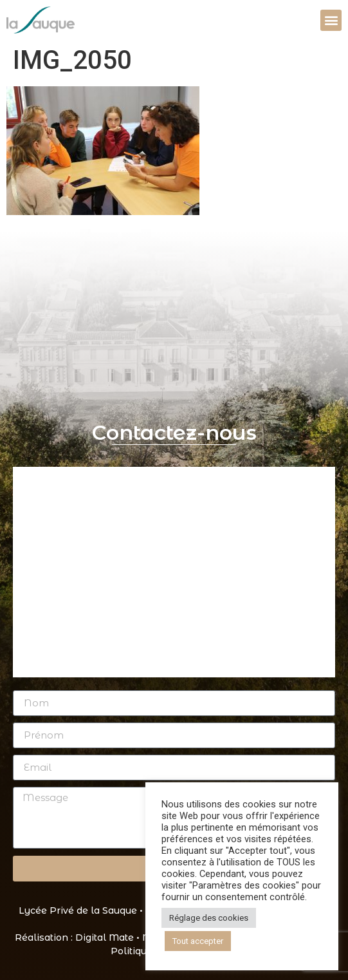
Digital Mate (105, 938)
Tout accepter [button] (198, 941)
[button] (331, 20)
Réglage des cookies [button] (209, 918)
